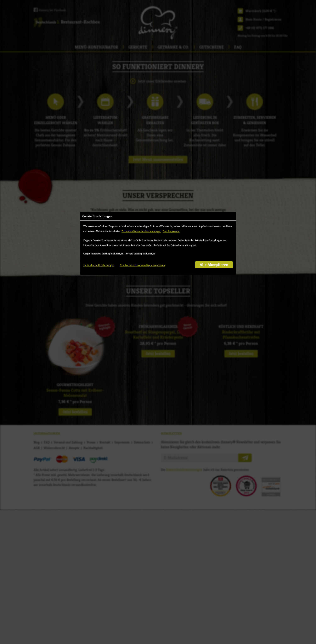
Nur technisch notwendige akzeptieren (142, 96)
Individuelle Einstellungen (99, 96)
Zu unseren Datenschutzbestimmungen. (141, 62)
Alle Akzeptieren (214, 96)
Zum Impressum (171, 62)
